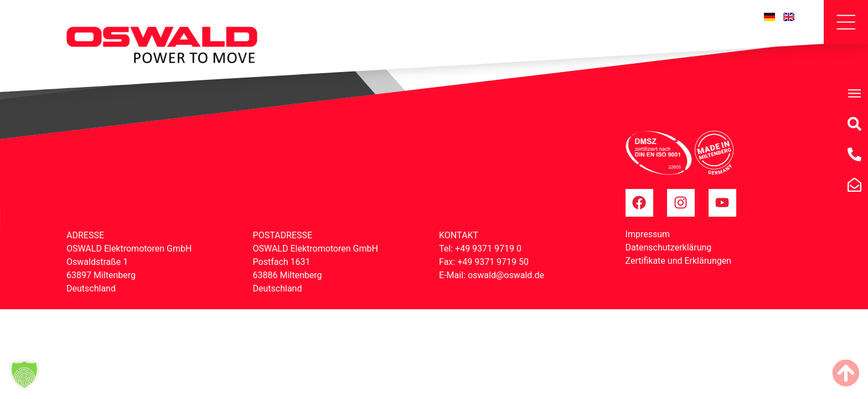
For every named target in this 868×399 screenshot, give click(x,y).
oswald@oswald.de (506, 275)
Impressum (648, 234)
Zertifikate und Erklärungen (678, 261)
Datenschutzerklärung (669, 247)
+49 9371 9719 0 (488, 249)
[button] (24, 375)
